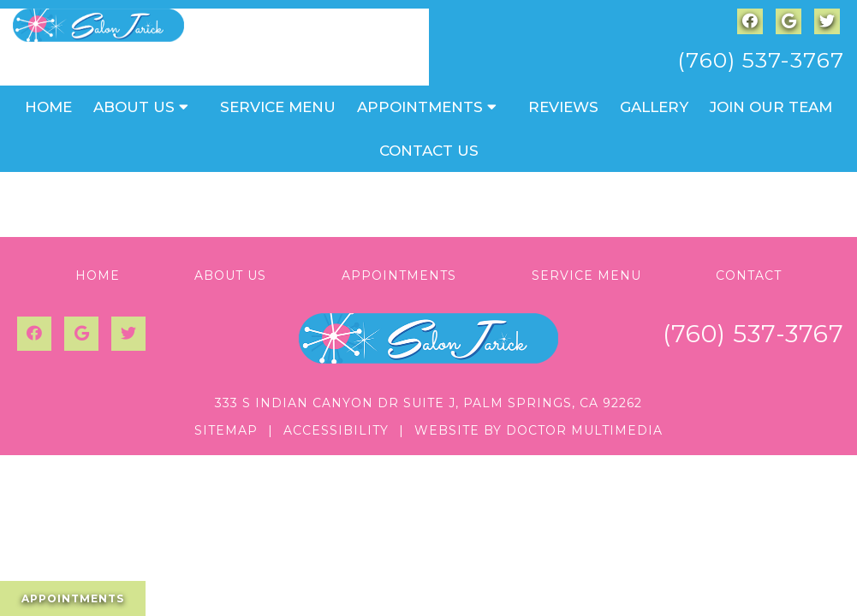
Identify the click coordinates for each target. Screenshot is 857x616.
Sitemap (226, 430)
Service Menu (278, 107)
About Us (134, 107)
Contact (749, 275)
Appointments (420, 107)
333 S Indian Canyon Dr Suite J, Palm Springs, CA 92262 (428, 403)
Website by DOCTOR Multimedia (539, 430)
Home (48, 107)
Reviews (563, 107)
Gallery (654, 107)
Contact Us (429, 151)
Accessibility (336, 430)
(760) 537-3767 (761, 60)
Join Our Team (771, 107)
